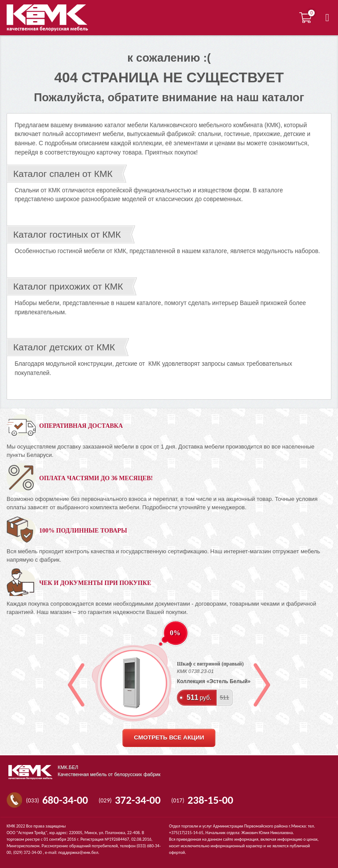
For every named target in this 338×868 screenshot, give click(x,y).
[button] (327, 18)
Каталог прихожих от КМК (68, 286)
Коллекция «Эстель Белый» (214, 681)
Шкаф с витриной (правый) (210, 664)
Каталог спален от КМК (63, 174)
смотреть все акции (169, 737)
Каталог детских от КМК (64, 347)
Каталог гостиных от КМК (67, 234)
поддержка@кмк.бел (78, 852)
